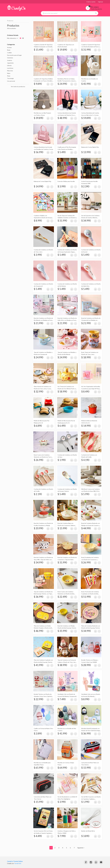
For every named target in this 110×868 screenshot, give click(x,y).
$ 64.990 (62, 768)
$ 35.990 (62, 631)
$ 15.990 (62, 528)
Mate (9, 73)
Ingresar (100, 2)
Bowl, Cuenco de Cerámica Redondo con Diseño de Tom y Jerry (43, 457)
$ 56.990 (38, 152)
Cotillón (9, 53)
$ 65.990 (38, 768)
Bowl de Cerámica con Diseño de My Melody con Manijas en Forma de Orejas (43, 320)
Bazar (9, 50)
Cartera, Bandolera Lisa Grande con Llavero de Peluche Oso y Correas (67, 115)
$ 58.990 (62, 392)
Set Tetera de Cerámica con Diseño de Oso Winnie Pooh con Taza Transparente (67, 389)
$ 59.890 (86, 118)
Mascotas (10, 71)
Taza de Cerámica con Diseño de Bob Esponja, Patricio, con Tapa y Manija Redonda (43, 594)
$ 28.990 (86, 665)
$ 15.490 (38, 50)
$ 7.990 (62, 836)
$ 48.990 (62, 118)
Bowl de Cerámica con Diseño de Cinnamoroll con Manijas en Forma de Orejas (91, 320)
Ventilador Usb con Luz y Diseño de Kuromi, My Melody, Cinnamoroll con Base (91, 696)
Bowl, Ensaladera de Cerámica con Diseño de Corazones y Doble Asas (90, 560)
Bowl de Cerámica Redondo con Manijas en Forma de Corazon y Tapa (91, 525)
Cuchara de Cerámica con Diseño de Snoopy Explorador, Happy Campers (67, 252)
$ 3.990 (62, 186)
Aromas (9, 47)
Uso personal (11, 81)
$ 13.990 (86, 152)
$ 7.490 (62, 699)
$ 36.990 (38, 597)
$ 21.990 (38, 323)
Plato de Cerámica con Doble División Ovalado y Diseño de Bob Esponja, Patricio (44, 628)
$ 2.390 (85, 186)
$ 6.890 (38, 426)
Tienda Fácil (18, 863)
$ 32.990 (38, 392)
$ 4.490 (38, 836)
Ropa (9, 76)
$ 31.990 (86, 50)
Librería (9, 65)
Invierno (10, 60)
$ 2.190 (38, 494)
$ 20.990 (38, 528)
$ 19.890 (62, 50)
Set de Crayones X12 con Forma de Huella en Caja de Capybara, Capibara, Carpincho (43, 833)
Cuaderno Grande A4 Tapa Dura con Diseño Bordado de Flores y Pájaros (91, 47)
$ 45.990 (86, 84)
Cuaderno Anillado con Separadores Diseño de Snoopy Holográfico (43, 218)
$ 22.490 (62, 597)
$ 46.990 (38, 631)
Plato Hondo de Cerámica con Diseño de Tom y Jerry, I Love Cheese (42, 389)
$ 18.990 (86, 357)
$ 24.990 (62, 84)
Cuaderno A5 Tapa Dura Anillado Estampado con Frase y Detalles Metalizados (43, 81)
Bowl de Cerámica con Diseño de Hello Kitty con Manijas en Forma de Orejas (67, 320)
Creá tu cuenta (91, 2)
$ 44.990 (86, 528)
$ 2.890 (38, 733)
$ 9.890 (38, 84)
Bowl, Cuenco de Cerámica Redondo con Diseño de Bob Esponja (66, 594)
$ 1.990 (62, 460)
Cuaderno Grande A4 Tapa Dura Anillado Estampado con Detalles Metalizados (43, 47)
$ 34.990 (86, 221)
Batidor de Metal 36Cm (88, 831)
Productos (10, 21)
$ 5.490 (62, 152)
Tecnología (10, 78)
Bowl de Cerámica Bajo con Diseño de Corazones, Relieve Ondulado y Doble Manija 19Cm (67, 525)
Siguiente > (81, 848)
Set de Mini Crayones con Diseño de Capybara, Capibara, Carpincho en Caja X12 (91, 799)
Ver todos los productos (18, 87)
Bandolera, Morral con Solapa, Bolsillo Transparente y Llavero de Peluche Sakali (67, 81)
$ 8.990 (38, 221)
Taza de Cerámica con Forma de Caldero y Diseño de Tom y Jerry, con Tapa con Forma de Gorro (67, 662)
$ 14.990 (38, 186)
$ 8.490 (85, 392)
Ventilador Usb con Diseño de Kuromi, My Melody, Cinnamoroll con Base (67, 696)
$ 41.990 (38, 665)
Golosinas (10, 58)
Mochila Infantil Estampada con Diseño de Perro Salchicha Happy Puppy (91, 731)
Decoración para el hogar (14, 55)
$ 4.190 (85, 460)
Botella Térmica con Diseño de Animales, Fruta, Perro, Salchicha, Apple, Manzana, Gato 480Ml (43, 696)
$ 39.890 (38, 118)
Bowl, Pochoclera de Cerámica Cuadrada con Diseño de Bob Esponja (90, 594)
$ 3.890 (85, 836)
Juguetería (10, 63)
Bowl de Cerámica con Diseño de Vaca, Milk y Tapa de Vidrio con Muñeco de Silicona (43, 560)
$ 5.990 (85, 494)
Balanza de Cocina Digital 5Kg (90, 147)
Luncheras (10, 68)
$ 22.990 (38, 699)
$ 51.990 (86, 597)
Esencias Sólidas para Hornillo (66, 181)
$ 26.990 (38, 460)
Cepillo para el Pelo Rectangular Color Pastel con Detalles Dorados (67, 149)
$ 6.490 (62, 426)
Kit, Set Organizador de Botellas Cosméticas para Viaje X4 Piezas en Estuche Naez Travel (91, 389)
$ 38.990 (62, 665)
